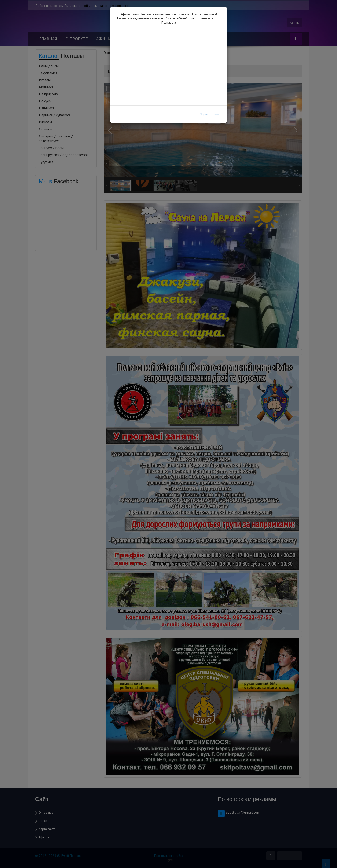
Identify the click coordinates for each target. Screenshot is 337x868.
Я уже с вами (210, 114)
